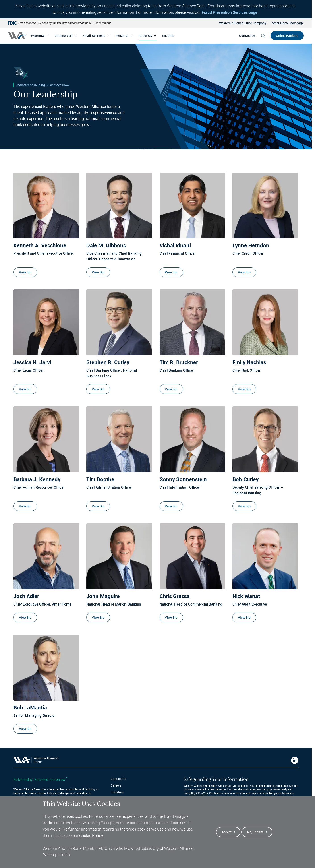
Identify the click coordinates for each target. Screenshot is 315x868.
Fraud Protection (122, 799)
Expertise (38, 36)
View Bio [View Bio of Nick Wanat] (244, 617)
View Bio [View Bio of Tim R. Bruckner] (171, 389)
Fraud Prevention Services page (229, 12)
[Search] (263, 36)
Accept (227, 837)
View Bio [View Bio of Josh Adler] (25, 617)
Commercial (63, 36)
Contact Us (247, 36)
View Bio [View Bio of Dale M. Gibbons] (98, 272)
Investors (117, 792)
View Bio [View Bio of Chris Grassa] (171, 617)
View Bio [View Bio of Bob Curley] (244, 506)
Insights (168, 36)
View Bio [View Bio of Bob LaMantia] (25, 729)
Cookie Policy (91, 840)
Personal (122, 36)
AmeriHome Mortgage (288, 23)
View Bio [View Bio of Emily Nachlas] (244, 389)
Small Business (94, 36)
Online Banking (287, 36)
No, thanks (255, 837)
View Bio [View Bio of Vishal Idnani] (171, 272)
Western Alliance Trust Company (243, 23)
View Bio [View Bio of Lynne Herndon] (244, 272)
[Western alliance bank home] (17, 35)
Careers (116, 785)
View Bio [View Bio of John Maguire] (98, 617)
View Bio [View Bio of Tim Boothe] (98, 506)
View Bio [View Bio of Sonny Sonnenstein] (171, 506)
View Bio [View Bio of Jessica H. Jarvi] (25, 389)
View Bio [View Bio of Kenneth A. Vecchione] (25, 272)
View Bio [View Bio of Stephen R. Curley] (98, 389)
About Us (145, 36)
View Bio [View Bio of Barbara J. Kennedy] (25, 506)
